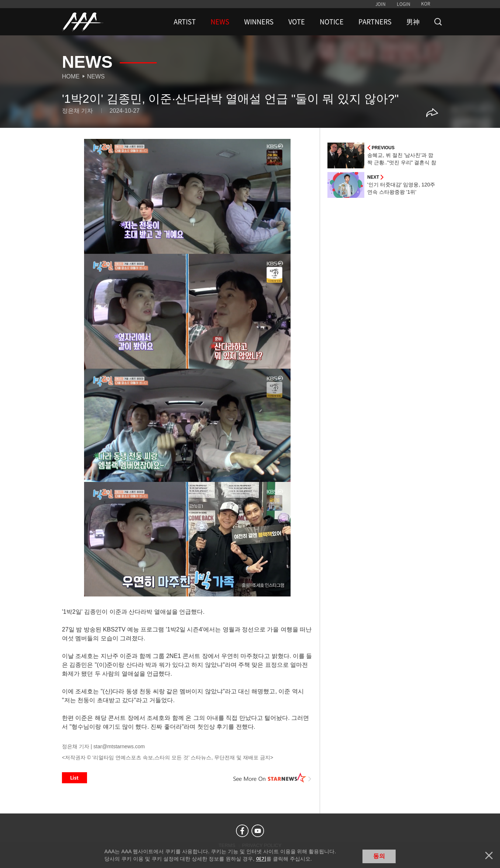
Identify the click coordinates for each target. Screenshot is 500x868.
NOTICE (332, 22)
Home (71, 76)
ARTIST (185, 22)
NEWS (220, 22)
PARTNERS (375, 22)
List (74, 778)
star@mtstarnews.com (119, 746)
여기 (261, 859)
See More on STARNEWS (272, 778)
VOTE (297, 22)
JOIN (381, 4)
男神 (413, 22)
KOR (426, 4)
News (96, 76)
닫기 (489, 855)
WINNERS (259, 22)
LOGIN (404, 4)
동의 (379, 856)
